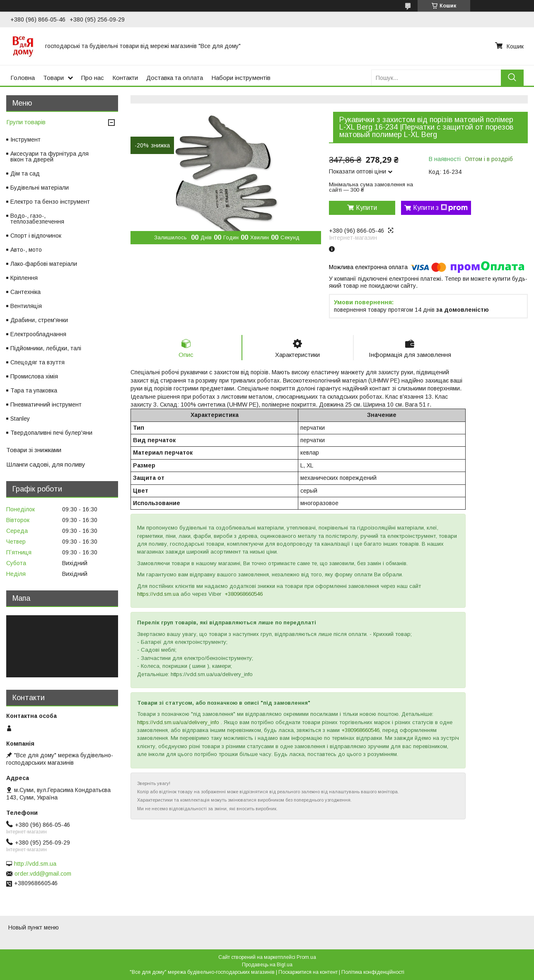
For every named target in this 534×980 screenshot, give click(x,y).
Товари (53, 78)
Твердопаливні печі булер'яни (51, 433)
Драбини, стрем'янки (39, 320)
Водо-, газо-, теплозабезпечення (37, 219)
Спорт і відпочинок (36, 236)
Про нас (93, 78)
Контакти (125, 78)
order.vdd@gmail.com (43, 874)
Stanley (20, 419)
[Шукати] (512, 78)
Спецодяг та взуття (37, 362)
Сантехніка (25, 292)
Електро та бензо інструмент (50, 202)
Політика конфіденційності (373, 972)
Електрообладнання (38, 334)
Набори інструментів (241, 78)
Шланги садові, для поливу (46, 464)
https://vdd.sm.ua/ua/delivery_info (178, 722)
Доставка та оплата (175, 78)
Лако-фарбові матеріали (44, 264)
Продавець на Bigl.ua (267, 965)
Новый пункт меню (34, 927)
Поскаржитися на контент (308, 972)
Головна (23, 78)
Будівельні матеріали (40, 188)
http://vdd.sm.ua (35, 864)
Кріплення (24, 278)
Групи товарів (26, 122)
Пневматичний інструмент (46, 405)
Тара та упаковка (34, 390)
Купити (366, 208)
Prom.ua (306, 957)
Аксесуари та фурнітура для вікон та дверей (50, 157)
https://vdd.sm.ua (158, 594)
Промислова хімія (34, 376)
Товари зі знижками (34, 450)
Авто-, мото (26, 250)
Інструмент (25, 140)
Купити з (440, 208)
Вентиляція (26, 306)
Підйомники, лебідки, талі (46, 348)
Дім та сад (25, 173)
